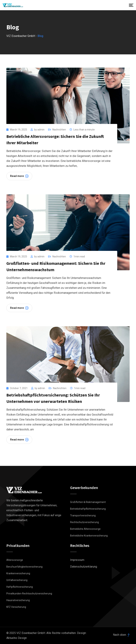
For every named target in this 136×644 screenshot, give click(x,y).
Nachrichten (59, 130)
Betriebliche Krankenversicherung (89, 536)
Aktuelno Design (17, 638)
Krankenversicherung (18, 573)
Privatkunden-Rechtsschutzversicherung (29, 594)
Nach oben (121, 635)
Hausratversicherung (18, 600)
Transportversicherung (83, 515)
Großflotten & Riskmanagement (88, 502)
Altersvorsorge (15, 560)
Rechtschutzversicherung (84, 522)
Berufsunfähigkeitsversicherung (24, 567)
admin (41, 130)
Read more (19, 176)
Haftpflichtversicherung (20, 587)
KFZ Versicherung (16, 607)
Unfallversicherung (17, 580)
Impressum (77, 560)
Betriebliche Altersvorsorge (85, 529)
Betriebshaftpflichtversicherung (88, 509)
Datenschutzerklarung (84, 567)
